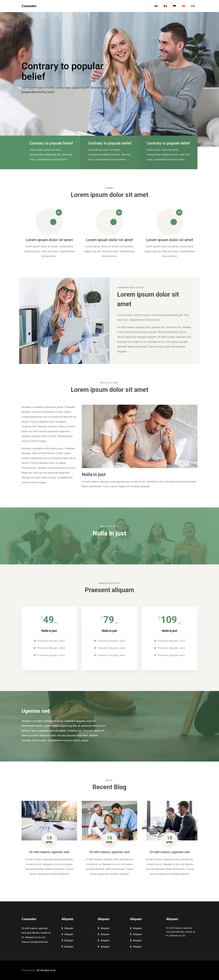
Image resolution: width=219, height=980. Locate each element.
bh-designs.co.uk (46, 970)
